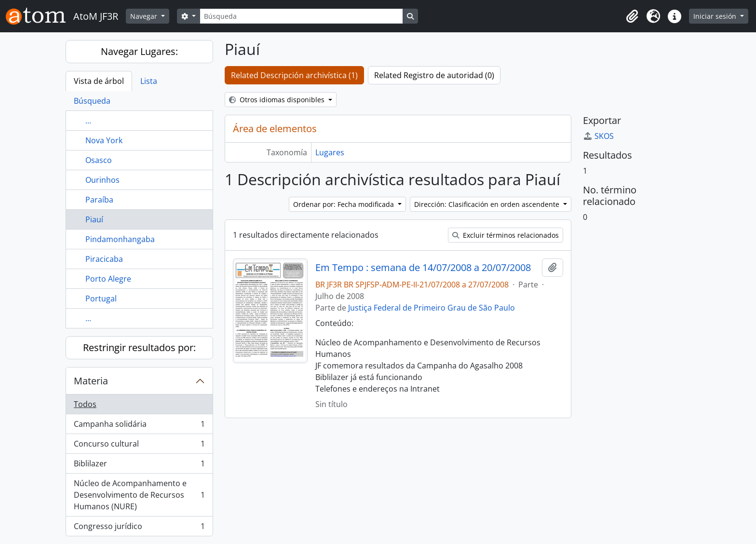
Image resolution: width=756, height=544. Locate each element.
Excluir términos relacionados (506, 235)
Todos (85, 404)
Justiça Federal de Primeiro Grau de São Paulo (432, 308)
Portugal (101, 299)
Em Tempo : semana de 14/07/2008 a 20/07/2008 (423, 268)
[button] (632, 16)
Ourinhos (102, 180)
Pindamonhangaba (120, 239)
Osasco (99, 160)
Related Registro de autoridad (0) (434, 75)
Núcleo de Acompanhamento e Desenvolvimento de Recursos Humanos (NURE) (139, 495)
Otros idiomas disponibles (278, 100)
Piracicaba (104, 259)
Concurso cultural (139, 446)
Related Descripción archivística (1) (294, 75)
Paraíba (99, 200)
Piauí (94, 219)
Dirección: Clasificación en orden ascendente (488, 204)
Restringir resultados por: (139, 347)
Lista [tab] (149, 81)
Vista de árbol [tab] (99, 81)
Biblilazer (139, 466)
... (88, 121)
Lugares (330, 152)
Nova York (104, 140)
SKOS (598, 136)
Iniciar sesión (716, 16)
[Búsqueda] (301, 16)
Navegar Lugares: (139, 51)
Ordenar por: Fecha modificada (344, 204)
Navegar (145, 16)
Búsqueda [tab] (92, 101)
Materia (91, 381)
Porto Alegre (108, 279)
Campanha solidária (139, 426)
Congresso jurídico (139, 528)
